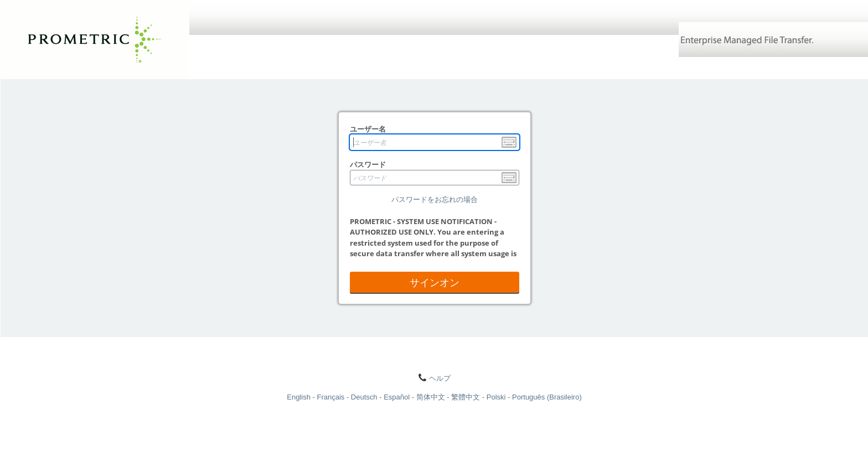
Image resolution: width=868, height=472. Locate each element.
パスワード (368, 164)
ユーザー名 (368, 129)
